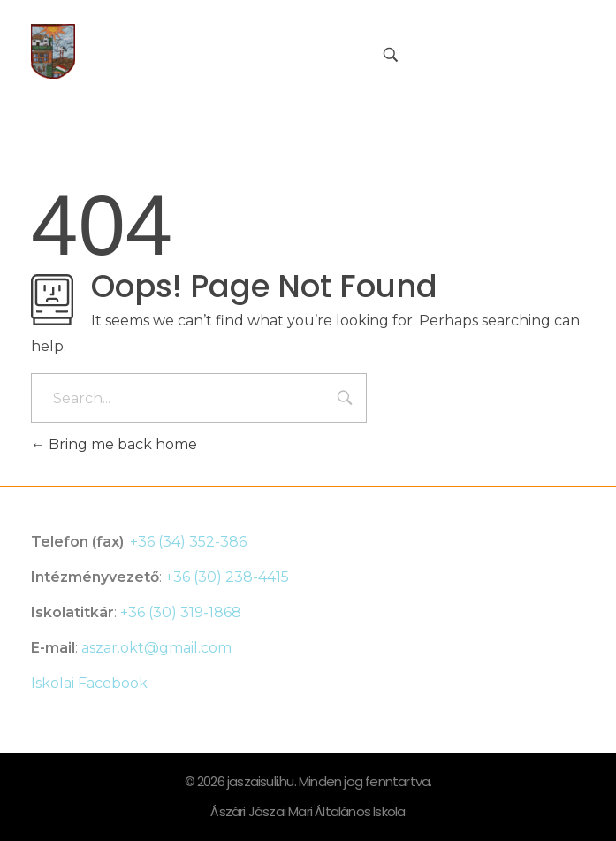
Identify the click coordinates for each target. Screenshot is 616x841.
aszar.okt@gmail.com (156, 648)
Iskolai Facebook (89, 683)
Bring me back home (114, 444)
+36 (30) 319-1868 (181, 612)
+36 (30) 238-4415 (227, 577)
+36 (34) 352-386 (188, 542)
